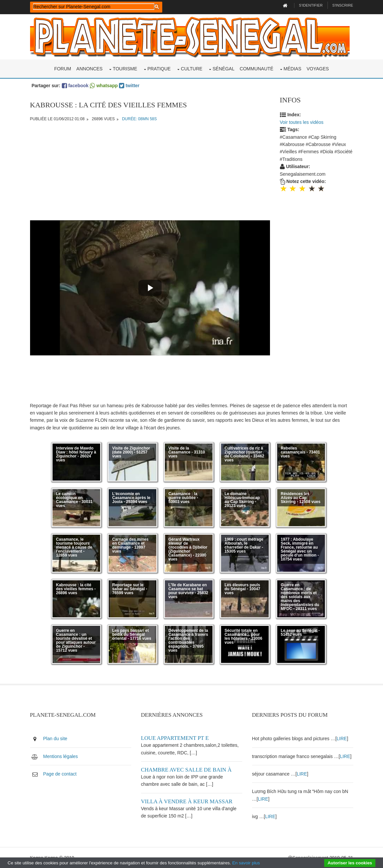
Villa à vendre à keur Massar (187, 801)
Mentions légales (61, 756)
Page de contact (60, 774)
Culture (191, 69)
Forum (63, 69)
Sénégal (223, 69)
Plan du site (55, 739)
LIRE (342, 739)
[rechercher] (94, 7)
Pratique (159, 69)
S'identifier (311, 5)
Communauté (256, 69)
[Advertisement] (150, 174)
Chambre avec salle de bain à (186, 770)
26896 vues (103, 119)
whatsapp (104, 86)
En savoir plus (246, 863)
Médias (292, 69)
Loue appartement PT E (175, 738)
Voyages (318, 69)
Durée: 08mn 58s (139, 119)
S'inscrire (343, 5)
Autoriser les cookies (350, 863)
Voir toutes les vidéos (302, 122)
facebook (75, 86)
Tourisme (125, 69)
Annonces (89, 69)
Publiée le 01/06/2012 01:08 (57, 119)
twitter (129, 86)
